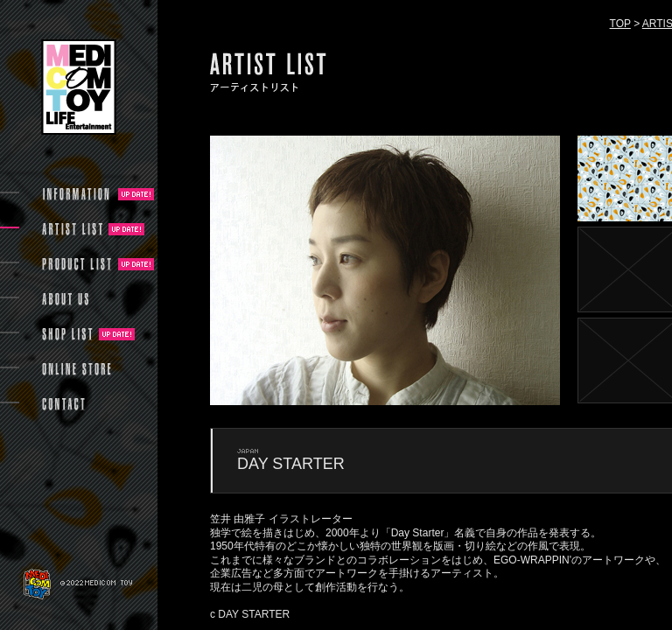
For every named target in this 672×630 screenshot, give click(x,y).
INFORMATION (77, 194)
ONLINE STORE (77, 369)
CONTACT (63, 404)
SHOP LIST (67, 334)
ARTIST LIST (72, 229)
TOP (620, 24)
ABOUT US (65, 299)
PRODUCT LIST (77, 264)
